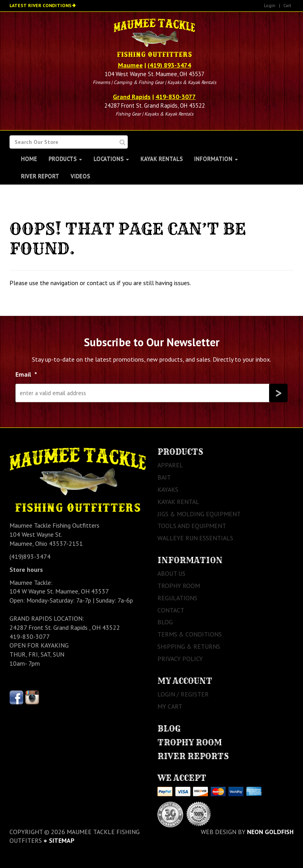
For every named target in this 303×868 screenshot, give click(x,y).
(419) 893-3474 (169, 65)
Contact (171, 610)
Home (29, 159)
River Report (40, 176)
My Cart (170, 706)
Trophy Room (179, 586)
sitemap (62, 840)
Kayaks (168, 489)
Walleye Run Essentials (195, 538)
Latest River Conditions (40, 5)
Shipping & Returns (189, 646)
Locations (111, 159)
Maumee (130, 65)
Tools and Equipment (192, 526)
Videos (80, 176)
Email (26, 374)
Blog (165, 622)
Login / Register (183, 694)
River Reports (193, 756)
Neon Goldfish (270, 832)
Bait (164, 477)
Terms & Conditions (190, 634)
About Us (171, 573)
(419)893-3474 (30, 556)
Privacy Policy (180, 659)
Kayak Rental (178, 502)
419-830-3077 (176, 97)
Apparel (170, 465)
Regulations (177, 598)
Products (65, 159)
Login (270, 5)
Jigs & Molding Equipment (199, 514)
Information (216, 159)
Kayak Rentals (162, 159)
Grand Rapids (132, 97)
